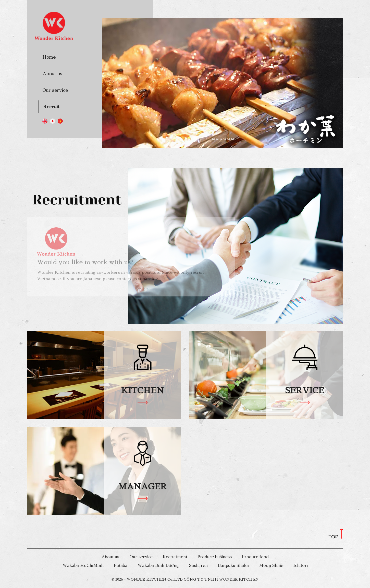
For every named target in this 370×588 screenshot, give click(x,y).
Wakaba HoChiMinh (83, 566)
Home (49, 57)
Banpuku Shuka (233, 566)
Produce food (255, 557)
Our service (55, 90)
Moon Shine (271, 566)
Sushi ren (198, 566)
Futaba (121, 566)
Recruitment (175, 557)
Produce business (215, 557)
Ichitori (301, 566)
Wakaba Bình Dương (158, 566)
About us (52, 74)
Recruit (51, 107)
